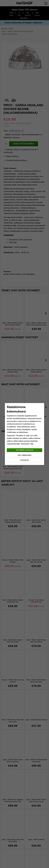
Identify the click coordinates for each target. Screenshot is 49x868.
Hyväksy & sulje (24, 450)
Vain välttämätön (24, 455)
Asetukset (25, 460)
